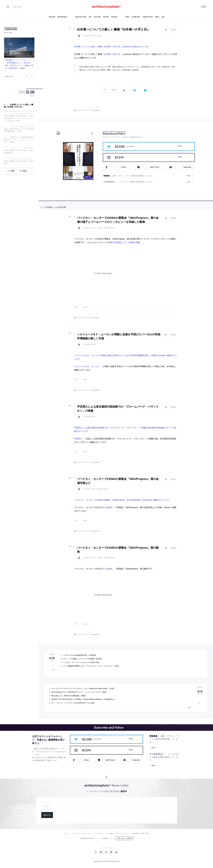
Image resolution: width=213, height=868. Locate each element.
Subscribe (187, 167)
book (99, 36)
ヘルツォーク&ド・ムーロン (87, 366)
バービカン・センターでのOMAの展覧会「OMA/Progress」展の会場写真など (19, 150)
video (99, 228)
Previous (27, 76)
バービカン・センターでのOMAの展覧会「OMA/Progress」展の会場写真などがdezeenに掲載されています (122, 500)
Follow (180, 146)
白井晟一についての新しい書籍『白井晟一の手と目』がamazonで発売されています (112, 47)
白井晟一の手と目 (112, 54)
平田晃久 (78, 439)
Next (31, 76)
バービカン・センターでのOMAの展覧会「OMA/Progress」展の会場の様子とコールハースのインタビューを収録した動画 (19, 117)
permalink (96, 110)
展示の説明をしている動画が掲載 (125, 242)
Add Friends (155, 167)
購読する (47, 815)
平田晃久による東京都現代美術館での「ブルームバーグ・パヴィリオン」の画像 (19, 140)
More (189, 176)
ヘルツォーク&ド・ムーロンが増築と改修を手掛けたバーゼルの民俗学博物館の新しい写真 (19, 129)
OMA (110, 507)
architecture (89, 36)
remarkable (109, 228)
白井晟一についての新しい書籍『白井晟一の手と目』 (19, 106)
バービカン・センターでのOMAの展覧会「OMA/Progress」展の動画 (19, 161)
